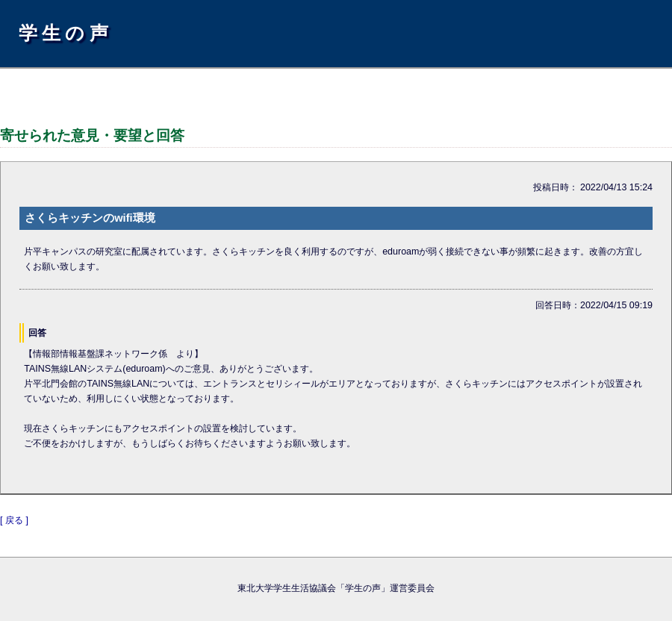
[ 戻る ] (14, 520)
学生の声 (66, 33)
